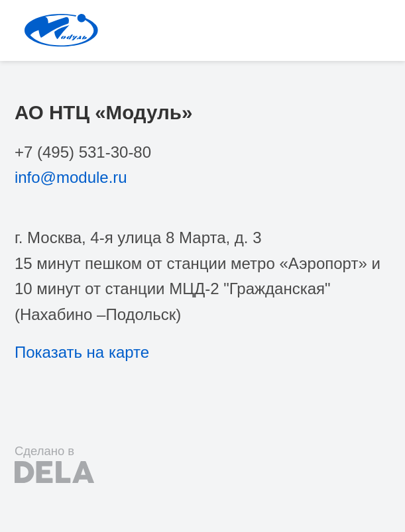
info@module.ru (71, 177)
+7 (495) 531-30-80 (83, 152)
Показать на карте (82, 352)
